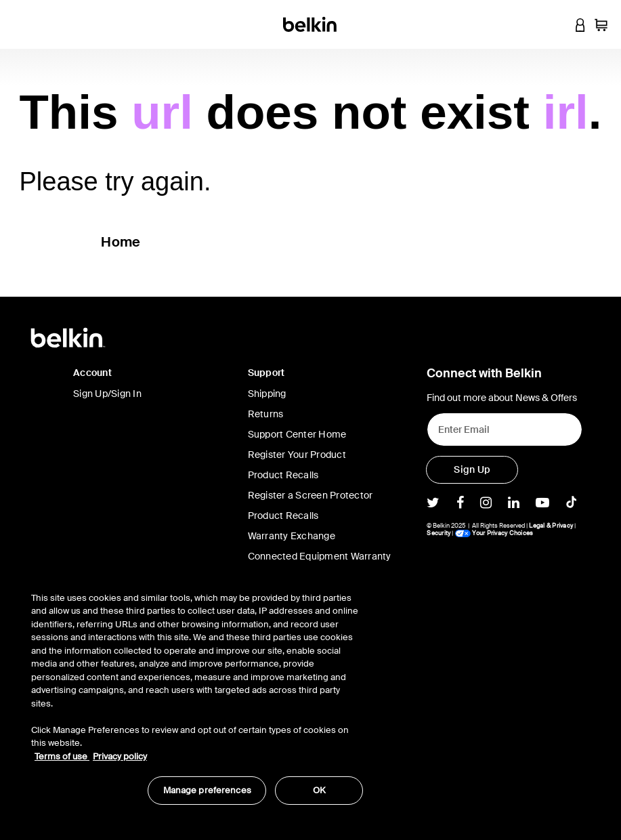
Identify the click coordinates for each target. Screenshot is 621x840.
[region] (197, 691)
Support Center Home (297, 434)
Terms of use (62, 756)
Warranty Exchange (292, 536)
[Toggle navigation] (21, 24)
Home (121, 242)
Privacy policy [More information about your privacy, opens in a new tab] (120, 756)
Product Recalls (283, 475)
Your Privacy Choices (494, 533)
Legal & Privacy (551, 526)
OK (319, 790)
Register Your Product (297, 455)
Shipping (267, 394)
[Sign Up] (472, 470)
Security (438, 533)
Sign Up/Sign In (107, 394)
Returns (266, 414)
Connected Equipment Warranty (320, 556)
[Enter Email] (505, 429)
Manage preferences (207, 790)
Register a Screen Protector (310, 495)
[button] (555, 24)
